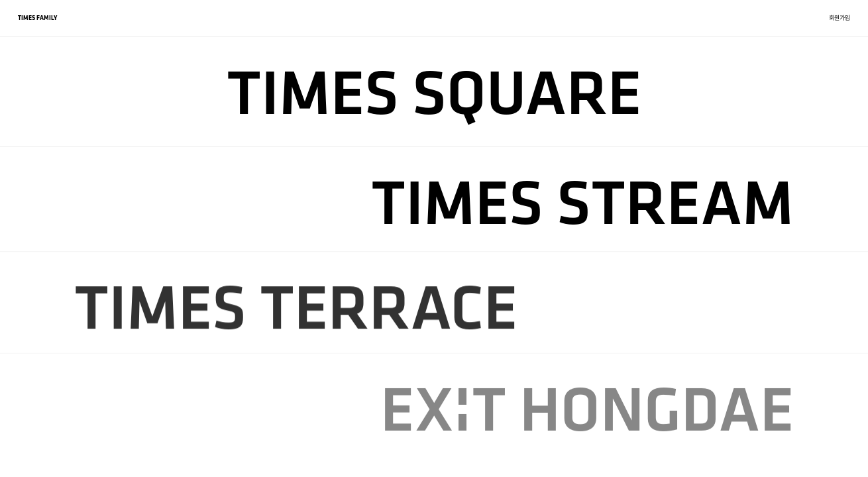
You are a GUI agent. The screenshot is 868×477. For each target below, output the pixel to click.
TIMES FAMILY (37, 18)
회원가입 (840, 18)
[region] (434, 238)
